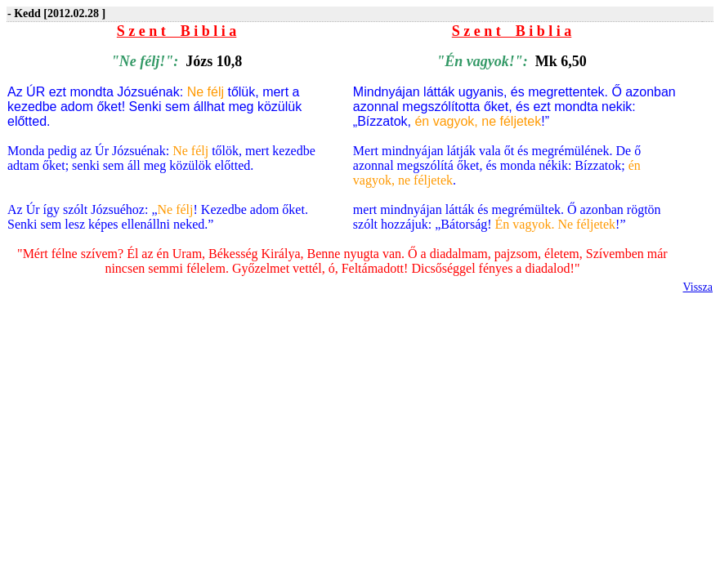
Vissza (698, 287)
